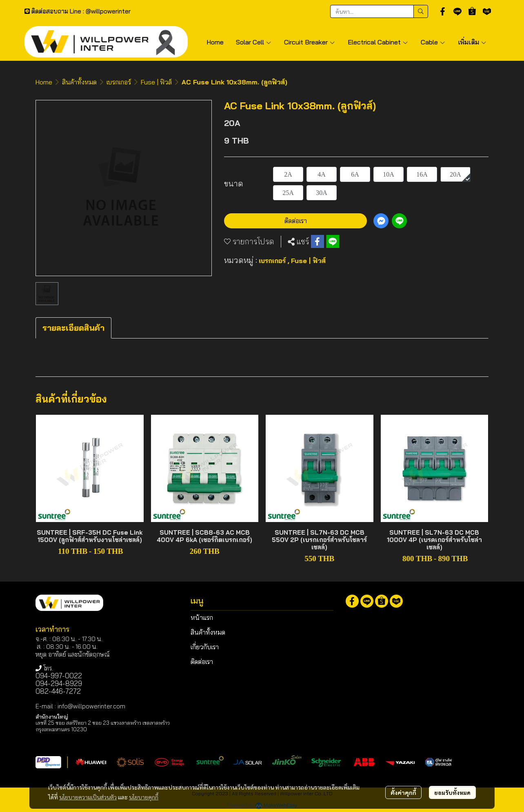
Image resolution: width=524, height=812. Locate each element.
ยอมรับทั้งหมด (452, 792)
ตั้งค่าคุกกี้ (403, 792)
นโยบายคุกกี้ (144, 797)
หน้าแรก (202, 617)
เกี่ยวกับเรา (205, 647)
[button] (379, 11)
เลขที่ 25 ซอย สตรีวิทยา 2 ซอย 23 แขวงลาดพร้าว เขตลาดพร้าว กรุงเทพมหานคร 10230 (103, 726)
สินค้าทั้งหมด (79, 82)
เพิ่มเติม (472, 42)
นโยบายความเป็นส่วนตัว (88, 797)
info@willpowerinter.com (91, 706)
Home (44, 82)
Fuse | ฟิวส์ (156, 82)
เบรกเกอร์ (119, 82)
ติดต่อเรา (296, 221)
